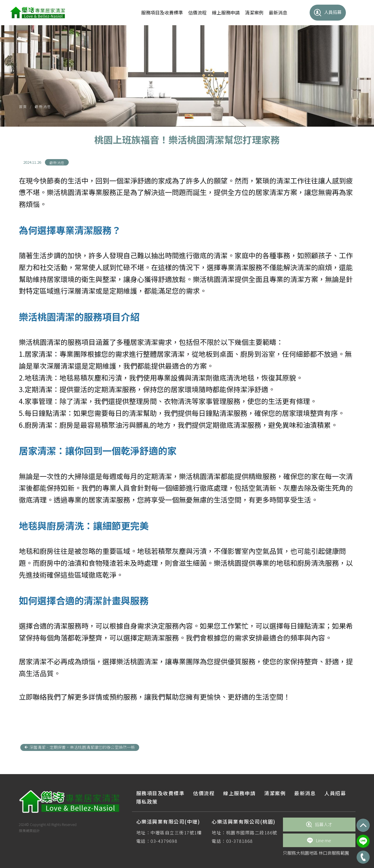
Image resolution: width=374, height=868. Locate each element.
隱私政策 (147, 801)
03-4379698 (164, 841)
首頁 (23, 107)
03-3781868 (239, 841)
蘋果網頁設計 (29, 830)
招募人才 (319, 824)
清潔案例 (254, 12)
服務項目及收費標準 (162, 12)
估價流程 (197, 12)
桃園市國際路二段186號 (252, 832)
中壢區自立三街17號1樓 (176, 832)
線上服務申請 (226, 12)
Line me (319, 840)
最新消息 (278, 12)
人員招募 (328, 13)
